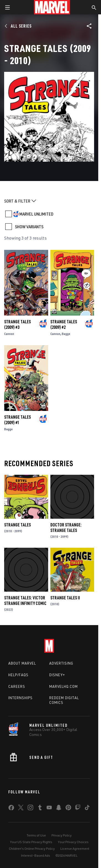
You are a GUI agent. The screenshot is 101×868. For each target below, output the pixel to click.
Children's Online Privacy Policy (32, 849)
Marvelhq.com (64, 686)
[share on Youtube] (49, 809)
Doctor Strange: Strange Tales (66, 528)
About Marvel (22, 663)
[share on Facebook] (11, 809)
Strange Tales (17, 525)
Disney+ (57, 675)
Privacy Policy (62, 835)
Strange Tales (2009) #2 (64, 324)
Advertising (61, 663)
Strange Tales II (65, 598)
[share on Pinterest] (68, 809)
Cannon (9, 334)
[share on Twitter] (21, 809)
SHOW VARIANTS (29, 227)
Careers (17, 686)
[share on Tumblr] (40, 809)
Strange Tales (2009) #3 (17, 324)
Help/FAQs (18, 675)
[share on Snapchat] (59, 809)
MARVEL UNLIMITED (36, 214)
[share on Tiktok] (87, 809)
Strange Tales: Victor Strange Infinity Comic (25, 600)
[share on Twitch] (78, 809)
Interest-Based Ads (36, 855)
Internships (20, 698)
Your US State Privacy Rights (31, 842)
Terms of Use (36, 835)
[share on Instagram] (30, 809)
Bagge (66, 334)
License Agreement (75, 849)
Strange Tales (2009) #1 (17, 420)
